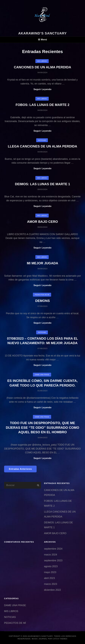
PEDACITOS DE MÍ (42, 295)
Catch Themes (60, 639)
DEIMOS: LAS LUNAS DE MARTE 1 (42, 184)
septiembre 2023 (53, 560)
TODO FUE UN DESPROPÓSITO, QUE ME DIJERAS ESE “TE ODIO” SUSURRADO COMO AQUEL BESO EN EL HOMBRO (42, 428)
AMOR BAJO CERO (42, 222)
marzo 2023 (51, 584)
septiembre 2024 (53, 549)
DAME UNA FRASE (42, 375)
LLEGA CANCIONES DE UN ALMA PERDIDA (42, 146)
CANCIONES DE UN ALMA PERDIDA (42, 67)
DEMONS (42, 301)
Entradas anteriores (20, 469)
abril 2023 (49, 578)
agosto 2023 (51, 566)
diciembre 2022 (52, 590)
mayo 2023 (50, 572)
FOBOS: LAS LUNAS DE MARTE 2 (43, 105)
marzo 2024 (51, 555)
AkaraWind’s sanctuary (42, 33)
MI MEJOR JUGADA (43, 263)
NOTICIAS (42, 140)
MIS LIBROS (42, 61)
